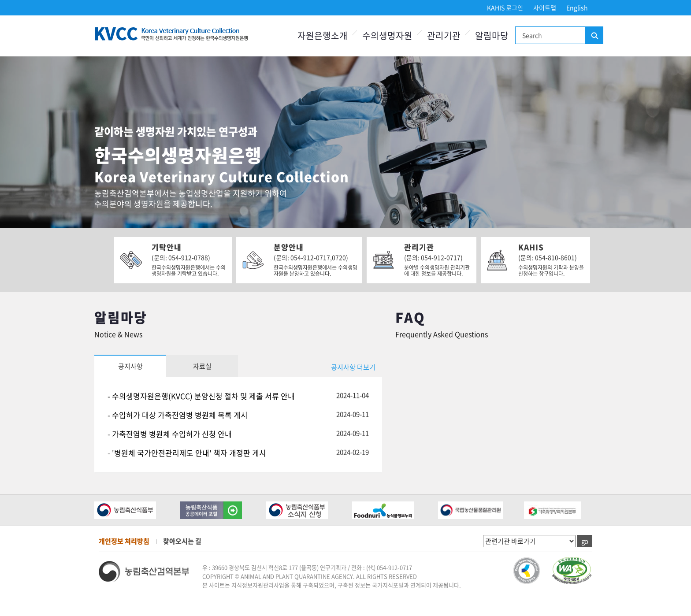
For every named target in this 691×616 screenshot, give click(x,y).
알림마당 (492, 35)
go (585, 541)
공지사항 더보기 (353, 367)
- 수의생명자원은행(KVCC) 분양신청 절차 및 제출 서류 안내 (201, 396)
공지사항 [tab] (130, 366)
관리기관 (444, 35)
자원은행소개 (323, 35)
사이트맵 (545, 7)
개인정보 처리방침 (124, 541)
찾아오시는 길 (182, 541)
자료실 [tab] (202, 366)
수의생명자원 (387, 35)
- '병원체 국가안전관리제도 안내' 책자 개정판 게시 (187, 453)
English (577, 7)
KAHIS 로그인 (505, 7)
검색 (594, 36)
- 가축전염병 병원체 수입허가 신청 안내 (170, 434)
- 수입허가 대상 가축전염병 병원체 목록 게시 (178, 415)
